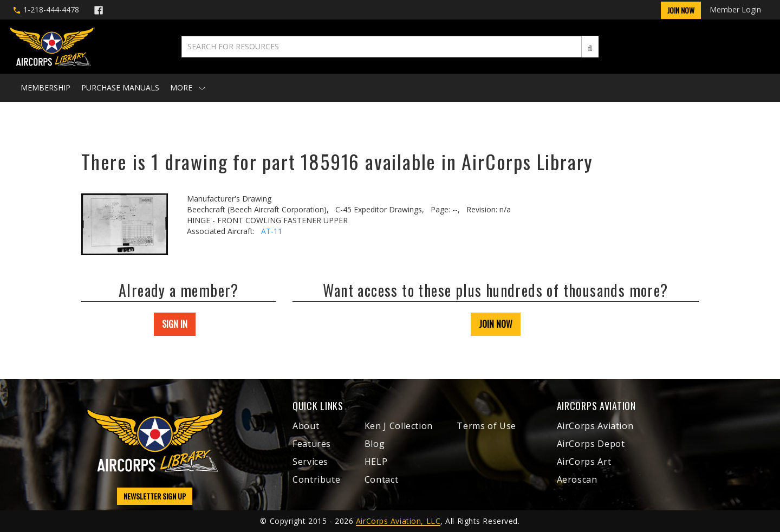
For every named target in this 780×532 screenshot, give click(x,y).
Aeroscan (577, 479)
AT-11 (272, 231)
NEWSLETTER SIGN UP (155, 496)
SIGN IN (175, 324)
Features (312, 444)
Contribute (316, 479)
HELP (376, 462)
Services (310, 462)
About (306, 426)
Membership (45, 87)
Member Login (735, 9)
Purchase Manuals (120, 87)
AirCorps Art (584, 462)
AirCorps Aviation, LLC (398, 521)
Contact (381, 479)
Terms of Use (486, 426)
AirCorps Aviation (595, 426)
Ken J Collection (399, 426)
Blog (375, 444)
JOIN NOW (496, 324)
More (188, 87)
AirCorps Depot (591, 444)
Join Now (681, 10)
